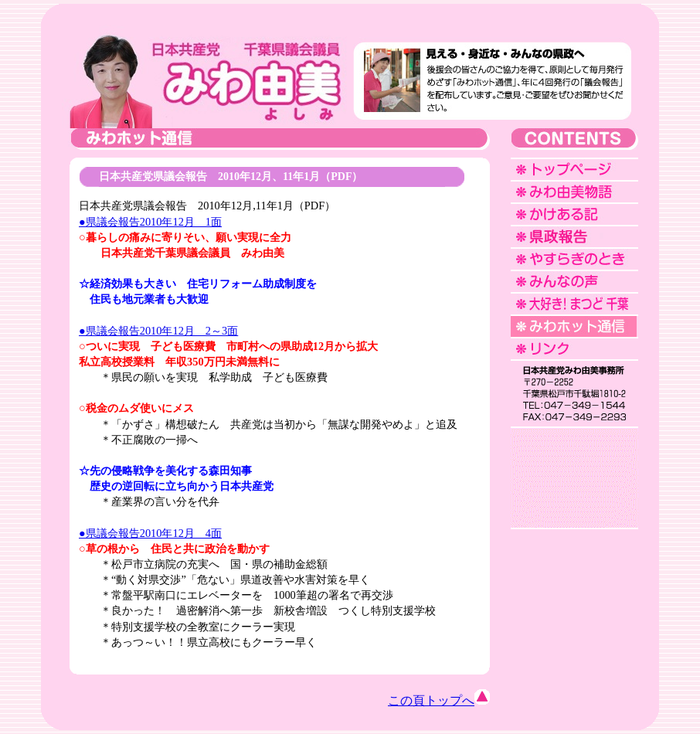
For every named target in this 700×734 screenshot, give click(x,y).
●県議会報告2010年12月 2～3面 (158, 331)
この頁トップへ (439, 700)
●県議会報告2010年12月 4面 (150, 533)
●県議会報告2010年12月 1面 (150, 222)
